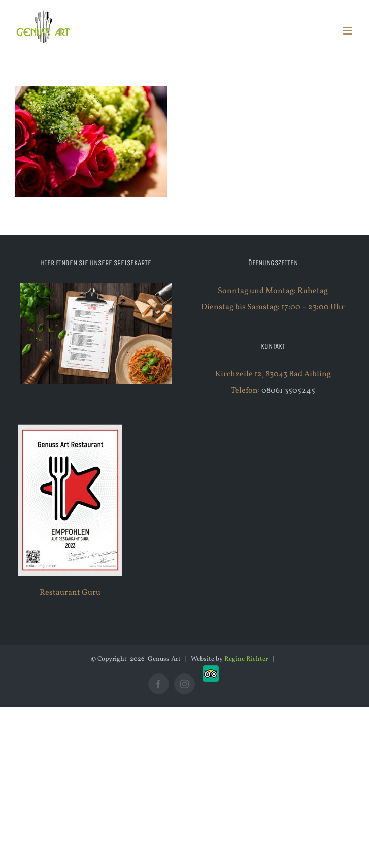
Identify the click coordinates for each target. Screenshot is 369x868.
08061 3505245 (288, 391)
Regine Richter (246, 659)
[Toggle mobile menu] (348, 31)
